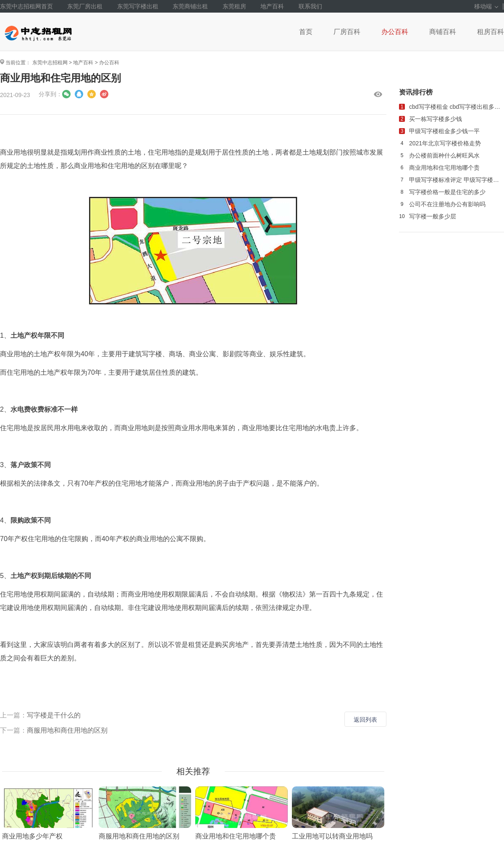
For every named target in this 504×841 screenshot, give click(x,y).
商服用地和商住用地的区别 (67, 730)
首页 (306, 32)
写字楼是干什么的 (54, 715)
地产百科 (272, 6)
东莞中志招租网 (50, 63)
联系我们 (310, 6)
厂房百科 (347, 32)
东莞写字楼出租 (138, 6)
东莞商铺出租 (190, 6)
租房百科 (491, 32)
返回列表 (365, 720)
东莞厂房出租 (85, 6)
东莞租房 (234, 6)
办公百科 (395, 32)
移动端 (486, 6)
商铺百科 (443, 32)
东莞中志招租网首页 (26, 6)
